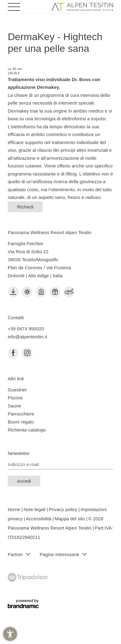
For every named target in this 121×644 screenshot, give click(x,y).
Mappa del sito (71, 519)
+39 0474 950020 (26, 329)
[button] (10, 634)
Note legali (35, 509)
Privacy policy (64, 509)
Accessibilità (39, 519)
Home (15, 509)
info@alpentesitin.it (27, 337)
